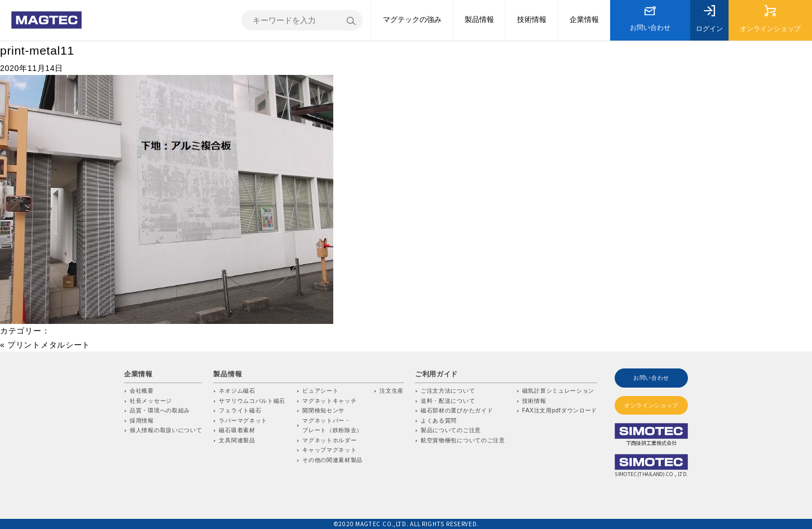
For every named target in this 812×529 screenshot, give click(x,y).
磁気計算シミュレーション (558, 391)
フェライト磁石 (240, 410)
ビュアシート (320, 391)
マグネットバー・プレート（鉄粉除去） (332, 426)
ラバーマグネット (243, 421)
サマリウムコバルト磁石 (252, 401)
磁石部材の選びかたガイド (457, 410)
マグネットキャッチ (329, 401)
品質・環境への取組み (160, 410)
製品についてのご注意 (451, 430)
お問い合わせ (651, 378)
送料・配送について (448, 401)
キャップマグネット (329, 450)
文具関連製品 (237, 440)
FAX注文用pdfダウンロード (560, 410)
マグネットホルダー (329, 440)
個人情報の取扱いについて (166, 430)
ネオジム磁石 (237, 391)
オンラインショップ (651, 405)
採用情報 (142, 421)
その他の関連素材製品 (332, 460)
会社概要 (142, 391)
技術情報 (534, 401)
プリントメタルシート (49, 345)
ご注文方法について (448, 391)
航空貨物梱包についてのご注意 (463, 440)
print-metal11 (37, 50)
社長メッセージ (151, 401)
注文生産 (392, 391)
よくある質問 (439, 421)
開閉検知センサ (323, 410)
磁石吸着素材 (237, 430)
